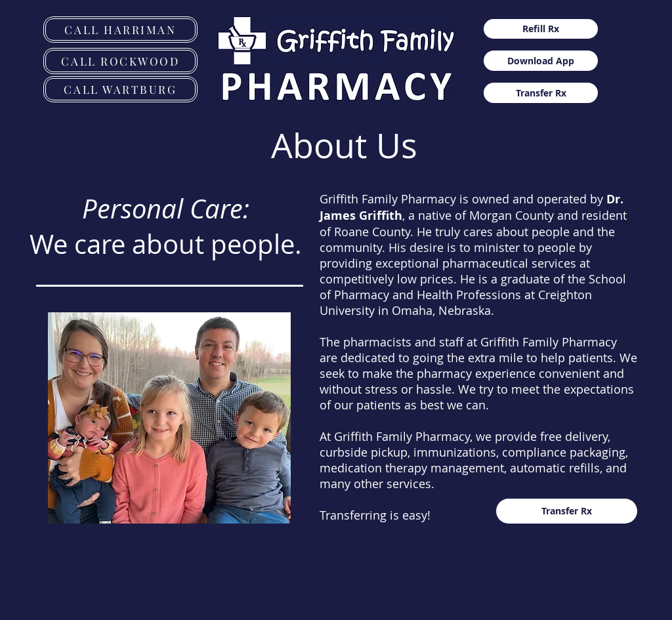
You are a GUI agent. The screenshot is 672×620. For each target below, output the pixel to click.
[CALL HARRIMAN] (120, 30)
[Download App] (541, 61)
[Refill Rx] (541, 29)
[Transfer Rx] (541, 93)
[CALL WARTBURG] (120, 89)
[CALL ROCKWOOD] (120, 61)
